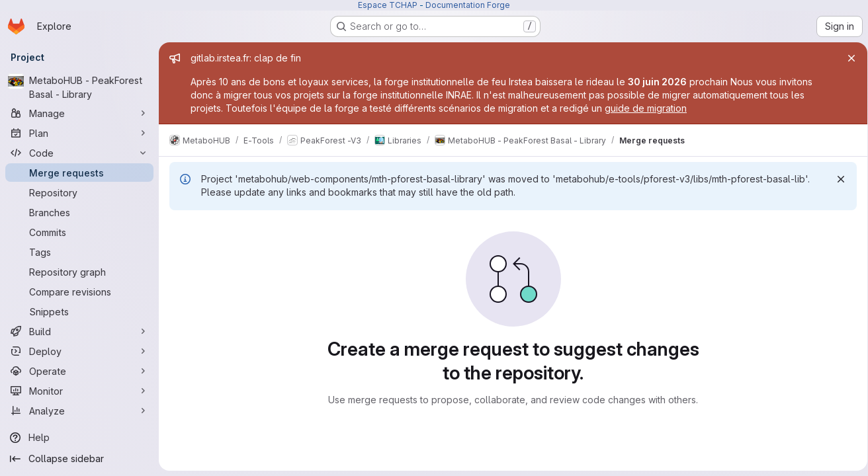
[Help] (79, 438)
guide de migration (646, 108)
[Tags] (79, 252)
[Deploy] (79, 351)
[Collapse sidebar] (79, 459)
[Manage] (79, 113)
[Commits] (79, 232)
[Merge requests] (79, 173)
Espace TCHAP (388, 5)
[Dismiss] (836, 179)
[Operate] (79, 371)
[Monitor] (79, 391)
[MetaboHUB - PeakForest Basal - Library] (79, 87)
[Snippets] (79, 311)
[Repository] (79, 192)
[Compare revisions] (79, 292)
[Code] (79, 153)
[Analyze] (79, 411)
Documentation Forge (468, 5)
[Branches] (79, 212)
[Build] (79, 331)
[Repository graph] (79, 272)
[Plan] (79, 133)
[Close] (847, 58)
